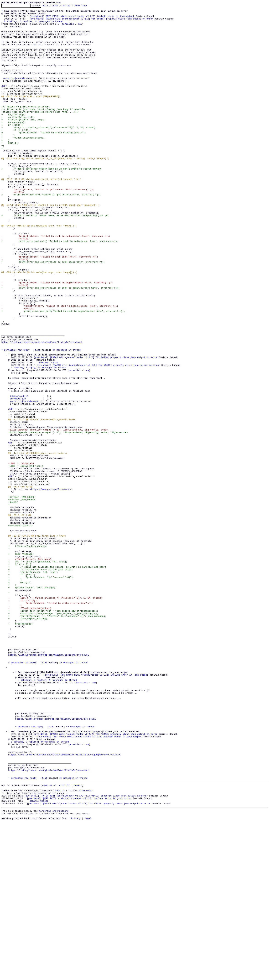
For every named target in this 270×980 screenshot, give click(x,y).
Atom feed (86, 7)
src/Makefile (18, 477)
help (51, 7)
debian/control (19, 474)
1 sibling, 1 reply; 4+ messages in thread (39, 440)
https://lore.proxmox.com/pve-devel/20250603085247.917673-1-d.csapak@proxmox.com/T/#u (65, 903)
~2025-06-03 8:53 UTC (56, 939)
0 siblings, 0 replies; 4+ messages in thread (47, 814)
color (61, 7)
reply (26, 419)
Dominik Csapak (48, 434)
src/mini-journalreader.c (19, 93)
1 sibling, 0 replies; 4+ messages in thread (40, 888)
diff (4, 102)
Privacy (76, 977)
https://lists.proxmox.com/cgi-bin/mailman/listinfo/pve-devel (42, 410)
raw (80, 28)
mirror (72, 7)
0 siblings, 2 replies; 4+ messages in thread (34, 25)
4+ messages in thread (66, 419)
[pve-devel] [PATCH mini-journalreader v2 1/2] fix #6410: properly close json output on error (91, 22)
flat (38, 419)
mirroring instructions (54, 969)
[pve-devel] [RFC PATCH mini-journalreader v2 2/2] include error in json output (82, 19)
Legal (88, 977)
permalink (68, 28)
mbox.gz (60, 945)
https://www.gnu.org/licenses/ (51, 586)
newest (78, 939)
